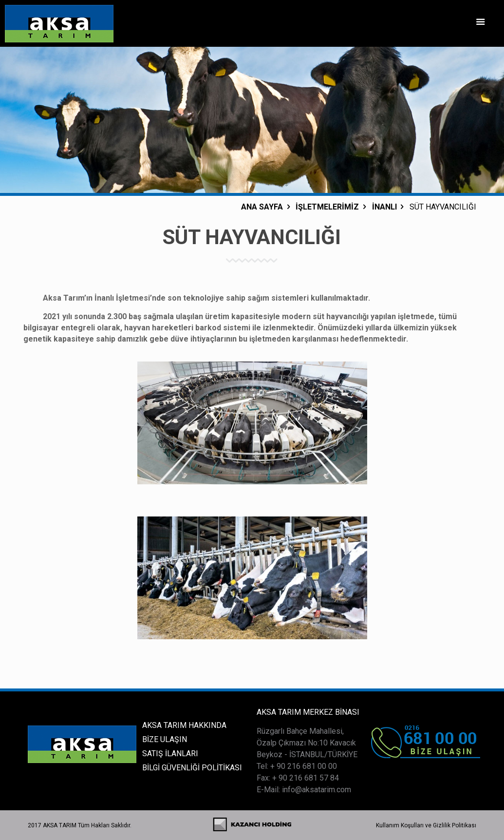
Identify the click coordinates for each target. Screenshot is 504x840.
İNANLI (384, 207)
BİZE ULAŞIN (165, 739)
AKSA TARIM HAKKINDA (184, 725)
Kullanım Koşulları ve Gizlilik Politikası (426, 825)
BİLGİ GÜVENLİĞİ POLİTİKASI (192, 768)
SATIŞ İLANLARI (170, 754)
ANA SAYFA (262, 207)
